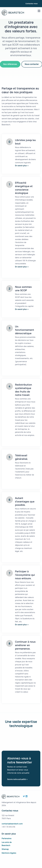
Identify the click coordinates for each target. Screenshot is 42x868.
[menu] (39, 11)
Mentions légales (9, 853)
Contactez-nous (32, 4)
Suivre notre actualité (16, 779)
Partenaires (7, 838)
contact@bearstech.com (12, 824)
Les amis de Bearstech (7, 844)
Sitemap (5, 849)
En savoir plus (21, 166)
